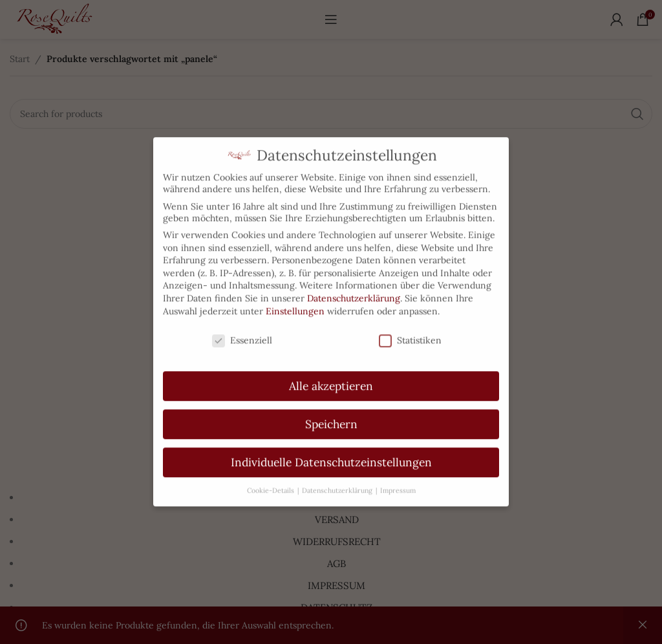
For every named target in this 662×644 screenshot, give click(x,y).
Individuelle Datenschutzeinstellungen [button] (331, 448)
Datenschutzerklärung (354, 284)
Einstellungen (295, 297)
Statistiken (410, 327)
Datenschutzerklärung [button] (338, 476)
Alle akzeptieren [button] (331, 371)
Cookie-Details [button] (272, 476)
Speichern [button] (331, 410)
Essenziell (242, 327)
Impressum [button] (398, 476)
